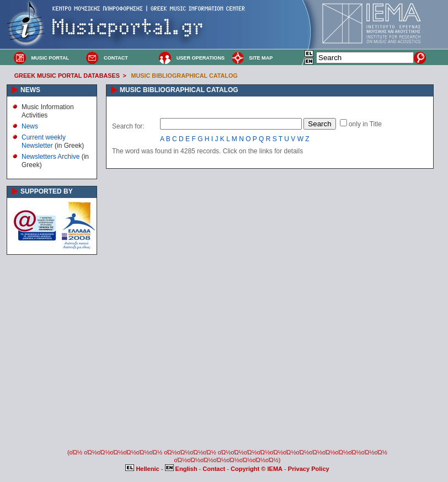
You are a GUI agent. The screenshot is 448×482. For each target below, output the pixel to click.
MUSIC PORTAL (50, 58)
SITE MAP (261, 58)
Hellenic (143, 469)
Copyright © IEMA (257, 469)
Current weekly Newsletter (44, 141)
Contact (215, 469)
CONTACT (116, 58)
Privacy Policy (309, 469)
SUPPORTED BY (47, 191)
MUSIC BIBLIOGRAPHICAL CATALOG (185, 76)
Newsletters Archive (50, 157)
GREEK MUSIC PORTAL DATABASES (67, 76)
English (182, 469)
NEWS (30, 90)
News (30, 126)
